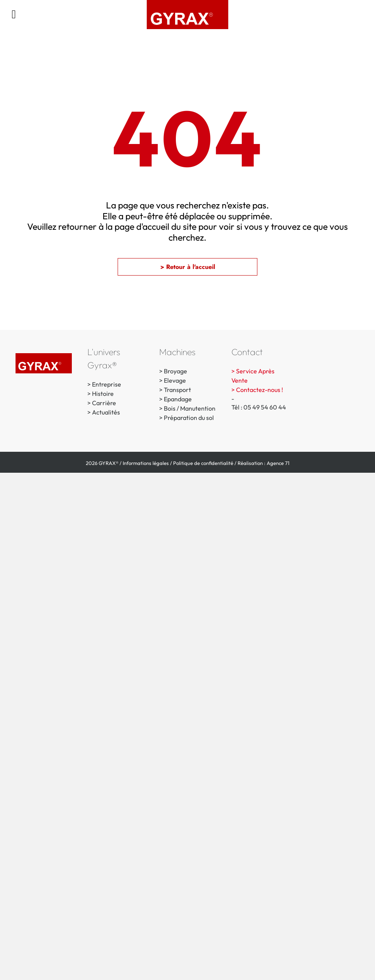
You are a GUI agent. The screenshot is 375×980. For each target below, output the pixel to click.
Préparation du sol (189, 418)
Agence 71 (278, 463)
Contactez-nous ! (260, 390)
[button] (187, 267)
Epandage (178, 399)
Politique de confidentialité (203, 463)
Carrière (104, 403)
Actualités (106, 412)
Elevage (175, 380)
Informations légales (146, 463)
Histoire (103, 394)
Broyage (175, 371)
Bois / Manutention (190, 408)
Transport (177, 390)
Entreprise (107, 384)
